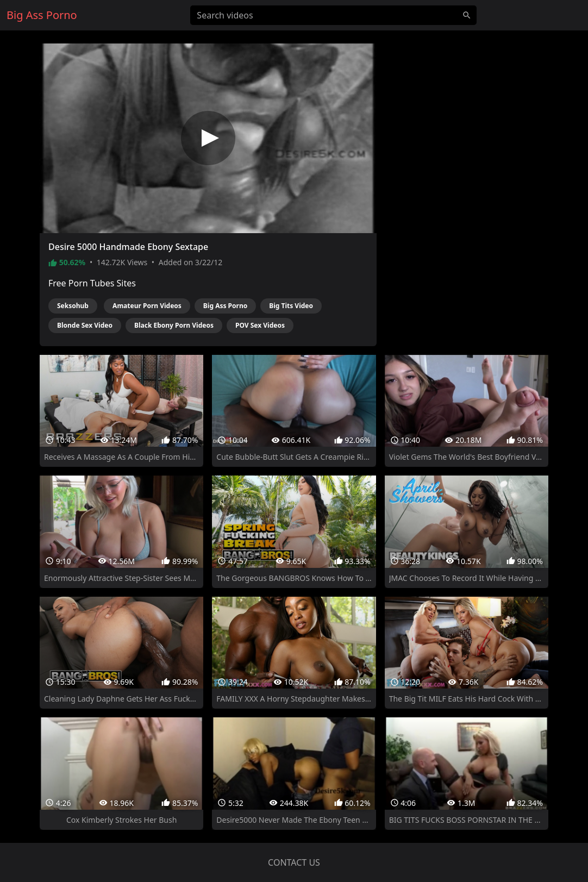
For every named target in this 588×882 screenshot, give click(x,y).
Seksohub (73, 306)
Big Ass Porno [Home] (42, 15)
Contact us (294, 862)
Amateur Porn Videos (147, 306)
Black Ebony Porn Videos (174, 325)
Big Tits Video (291, 306)
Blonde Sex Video (85, 325)
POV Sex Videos (260, 325)
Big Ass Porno (225, 306)
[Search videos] (333, 15)
